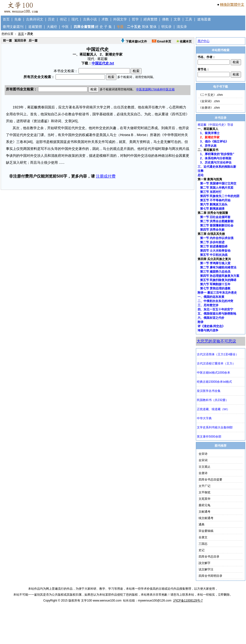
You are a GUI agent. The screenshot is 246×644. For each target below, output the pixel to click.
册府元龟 (205, 505)
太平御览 (205, 492)
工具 (189, 19)
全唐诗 (203, 473)
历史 (51, 19)
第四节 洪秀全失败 (212, 230)
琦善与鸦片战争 (208, 330)
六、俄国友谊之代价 (211, 318)
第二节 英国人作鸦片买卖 (217, 188)
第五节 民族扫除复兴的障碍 (218, 280)
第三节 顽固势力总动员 (215, 272)
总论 (201, 175)
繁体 (153, 27)
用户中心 (204, 41)
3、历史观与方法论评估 (216, 162)
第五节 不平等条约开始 (215, 200)
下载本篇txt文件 (134, 41)
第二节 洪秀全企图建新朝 (217, 221)
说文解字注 (206, 569)
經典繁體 (150, 19)
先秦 (18, 19)
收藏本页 (184, 41)
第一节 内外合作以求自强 (217, 238)
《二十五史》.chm (211, 95)
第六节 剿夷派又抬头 (214, 204)
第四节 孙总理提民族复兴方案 (220, 276)
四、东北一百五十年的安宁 (215, 309)
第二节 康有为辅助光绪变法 (218, 267)
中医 (65, 27)
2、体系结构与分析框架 (216, 158)
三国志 (203, 544)
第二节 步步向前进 (212, 242)
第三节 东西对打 (211, 192)
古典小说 (90, 19)
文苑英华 (205, 499)
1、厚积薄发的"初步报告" (217, 154)
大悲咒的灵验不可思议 (216, 341)
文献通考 (205, 512)
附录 (201, 322)
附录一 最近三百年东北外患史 (217, 293)
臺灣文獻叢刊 (13, 27)
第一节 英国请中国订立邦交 (218, 183)
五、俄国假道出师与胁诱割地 (217, 314)
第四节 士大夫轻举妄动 (215, 251)
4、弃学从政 (208, 146)
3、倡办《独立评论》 (214, 141)
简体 (145, 27)
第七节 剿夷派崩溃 (212, 209)
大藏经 (52, 27)
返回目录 (20, 40)
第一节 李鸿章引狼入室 (215, 263)
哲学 (135, 19)
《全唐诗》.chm (209, 108)
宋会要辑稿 (206, 531)
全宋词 (203, 460)
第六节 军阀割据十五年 (215, 284)
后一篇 (33, 40)
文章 (177, 19)
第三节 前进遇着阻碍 (214, 246)
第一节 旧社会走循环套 (215, 217)
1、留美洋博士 (210, 133)
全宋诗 (203, 454)
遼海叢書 (204, 19)
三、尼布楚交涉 (208, 305)
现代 (75, 19)
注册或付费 (106, 176)
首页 (6, 19)
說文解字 (205, 563)
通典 (202, 524)
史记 (202, 550)
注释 (201, 171)
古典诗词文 (35, 19)
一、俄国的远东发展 (211, 297)
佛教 (165, 19)
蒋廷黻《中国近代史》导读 (215, 125)
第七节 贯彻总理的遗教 (215, 288)
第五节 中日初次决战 (214, 255)
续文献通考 (206, 518)
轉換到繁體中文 (232, 4)
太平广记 (205, 486)
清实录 (182, 27)
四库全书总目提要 (210, 480)
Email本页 (161, 41)
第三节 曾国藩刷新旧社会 (217, 225)
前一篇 (7, 40)
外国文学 (120, 19)
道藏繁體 (35, 27)
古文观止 (205, 467)
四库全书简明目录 (210, 576)
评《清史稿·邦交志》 (211, 326)
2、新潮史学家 (210, 137)
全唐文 (203, 537)
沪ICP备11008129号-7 (188, 601)
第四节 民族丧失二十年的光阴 (220, 196)
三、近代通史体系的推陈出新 (217, 167)
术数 (105, 19)
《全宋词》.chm (209, 101)
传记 (63, 19)
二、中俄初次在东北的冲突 (215, 301)
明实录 (166, 27)
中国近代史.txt (103, 63)
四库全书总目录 (209, 557)
